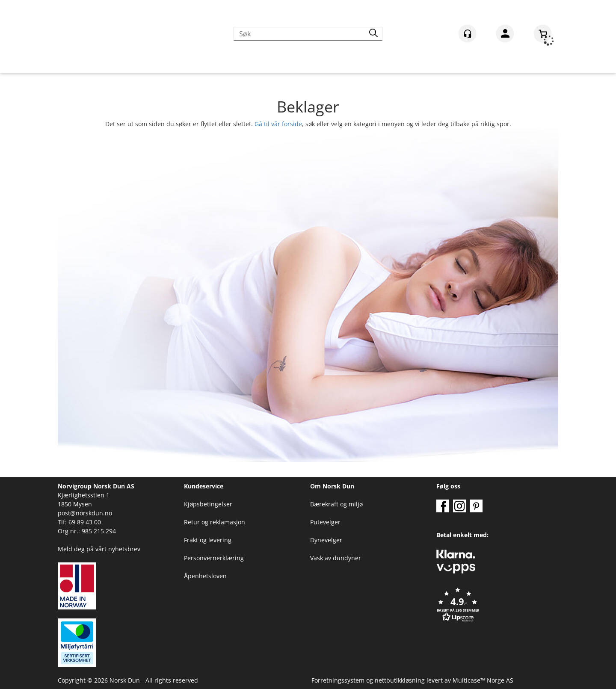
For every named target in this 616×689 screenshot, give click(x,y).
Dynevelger (326, 540)
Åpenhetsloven (205, 576)
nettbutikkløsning (400, 680)
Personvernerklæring (214, 558)
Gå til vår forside (278, 124)
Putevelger (325, 522)
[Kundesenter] (467, 34)
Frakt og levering (208, 540)
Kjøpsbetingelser (208, 504)
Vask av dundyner (336, 558)
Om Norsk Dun (332, 486)
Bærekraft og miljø (336, 504)
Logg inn (505, 35)
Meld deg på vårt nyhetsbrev (99, 549)
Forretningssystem (338, 680)
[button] (497, 605)
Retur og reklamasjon (215, 522)
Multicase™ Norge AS (483, 680)
